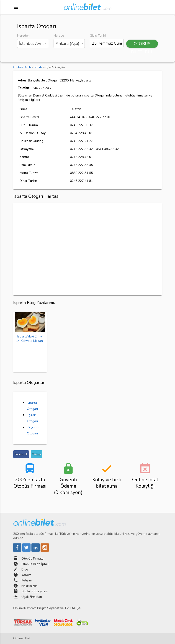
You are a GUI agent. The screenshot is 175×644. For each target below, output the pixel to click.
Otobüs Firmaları (33, 559)
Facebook (21, 454)
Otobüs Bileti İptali (35, 564)
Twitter (37, 454)
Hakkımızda (30, 586)
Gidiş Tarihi (98, 36)
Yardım (26, 575)
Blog (25, 569)
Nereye (59, 36)
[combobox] (33, 43)
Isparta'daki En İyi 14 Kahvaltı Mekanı (30, 339)
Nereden (23, 36)
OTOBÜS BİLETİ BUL (142, 44)
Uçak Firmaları (32, 597)
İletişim (27, 580)
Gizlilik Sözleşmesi (35, 591)
